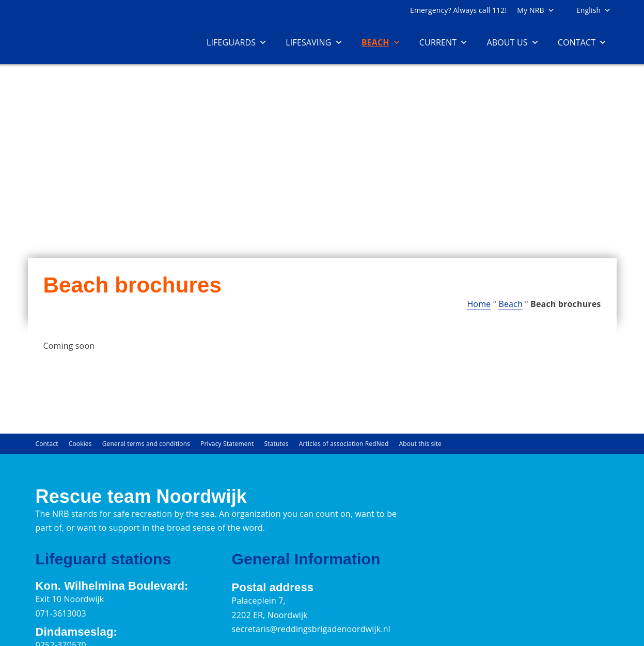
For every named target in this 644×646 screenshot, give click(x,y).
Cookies (80, 444)
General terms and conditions (146, 444)
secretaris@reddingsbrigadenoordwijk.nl (311, 629)
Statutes (277, 444)
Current (444, 42)
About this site (420, 444)
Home (479, 304)
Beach (381, 42)
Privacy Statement (227, 444)
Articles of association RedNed (344, 444)
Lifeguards (237, 42)
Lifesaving (314, 42)
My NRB (536, 10)
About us (513, 42)
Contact (583, 42)
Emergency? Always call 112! (458, 10)
